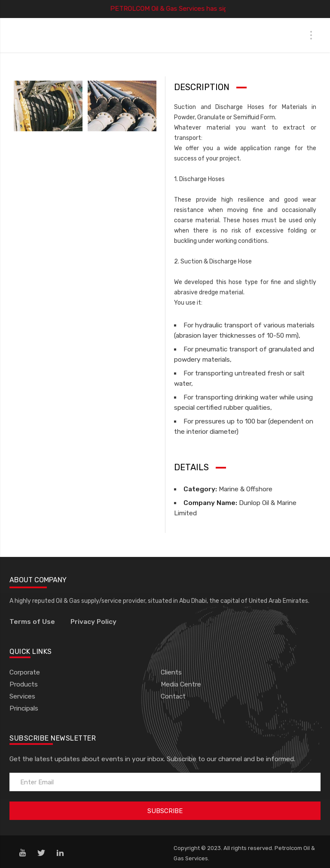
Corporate (25, 672)
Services (22, 696)
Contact (173, 696)
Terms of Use (32, 622)
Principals (24, 708)
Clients (171, 672)
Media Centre (181, 684)
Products (24, 684)
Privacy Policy (93, 622)
